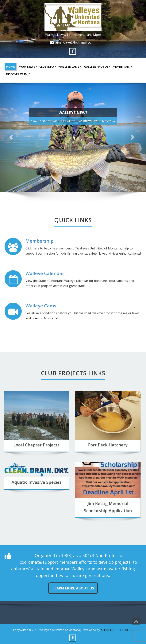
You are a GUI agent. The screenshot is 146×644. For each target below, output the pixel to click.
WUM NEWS (28, 66)
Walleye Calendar (45, 273)
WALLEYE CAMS (69, 66)
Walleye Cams (41, 306)
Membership (122, 66)
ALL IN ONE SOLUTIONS (117, 630)
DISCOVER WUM (17, 74)
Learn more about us (73, 588)
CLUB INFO (47, 66)
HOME (10, 66)
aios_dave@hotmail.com (75, 42)
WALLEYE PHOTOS (97, 66)
